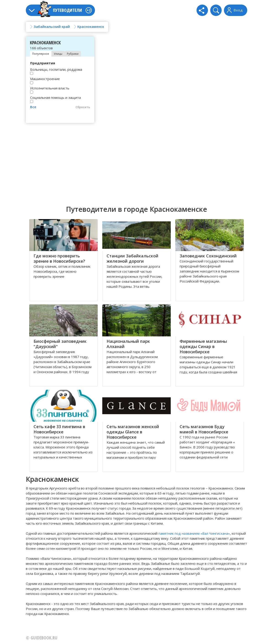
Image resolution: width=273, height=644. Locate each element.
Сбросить (83, 107)
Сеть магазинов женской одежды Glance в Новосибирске (133, 432)
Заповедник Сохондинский (208, 256)
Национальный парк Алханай (128, 344)
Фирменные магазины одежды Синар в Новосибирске (203, 346)
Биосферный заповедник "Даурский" (60, 344)
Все (33, 107)
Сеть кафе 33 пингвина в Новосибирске (59, 429)
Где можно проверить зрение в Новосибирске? (59, 258)
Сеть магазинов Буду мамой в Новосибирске (204, 429)
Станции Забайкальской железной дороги (133, 258)
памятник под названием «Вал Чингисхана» (194, 533)
